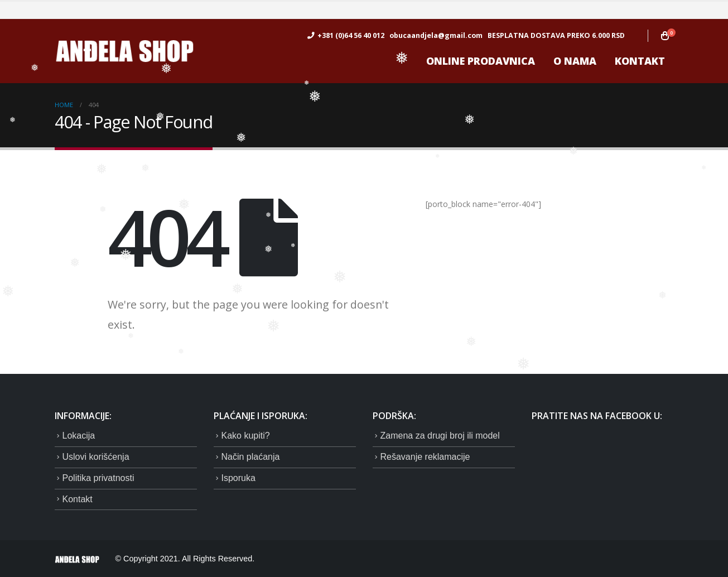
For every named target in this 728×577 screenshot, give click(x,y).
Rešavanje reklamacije (425, 457)
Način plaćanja (251, 457)
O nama (575, 61)
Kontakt (640, 61)
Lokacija (79, 436)
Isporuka (238, 478)
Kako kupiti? (246, 436)
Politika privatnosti (98, 478)
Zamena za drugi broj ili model (440, 436)
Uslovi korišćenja (96, 457)
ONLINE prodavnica (481, 61)
